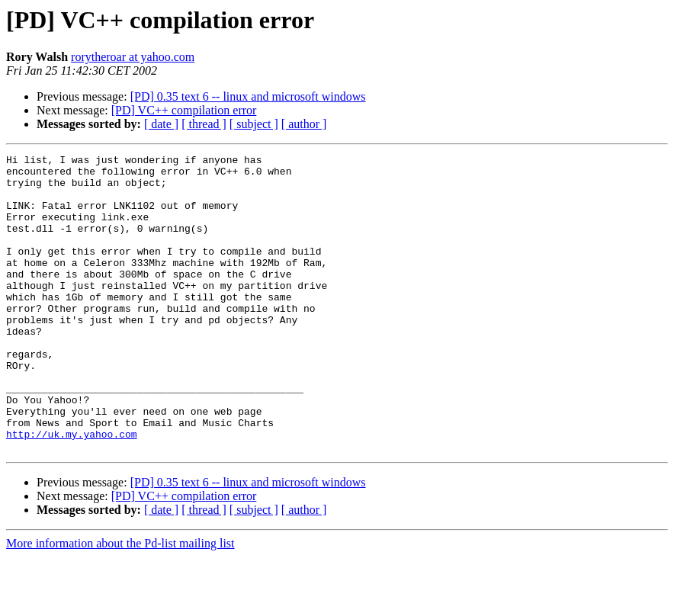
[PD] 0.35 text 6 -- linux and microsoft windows (248, 96)
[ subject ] (254, 124)
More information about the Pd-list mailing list (120, 603)
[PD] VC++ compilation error (184, 110)
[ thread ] (204, 124)
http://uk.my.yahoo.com (72, 491)
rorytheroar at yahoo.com (133, 57)
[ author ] (304, 124)
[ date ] (161, 124)
